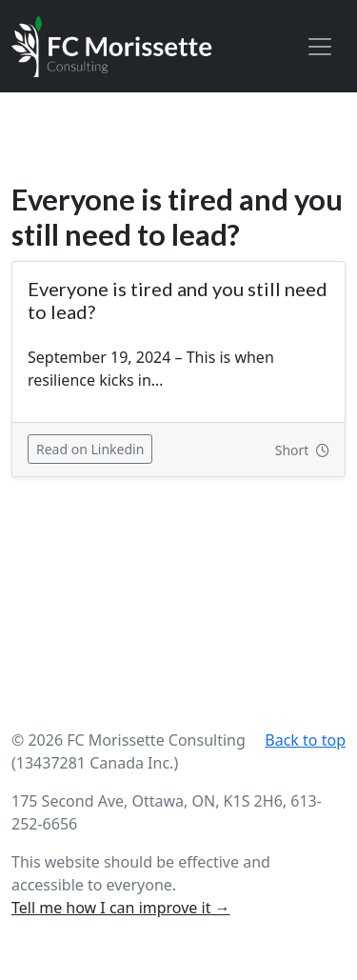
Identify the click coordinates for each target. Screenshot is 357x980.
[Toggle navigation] (320, 47)
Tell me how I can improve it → (121, 908)
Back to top (305, 740)
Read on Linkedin (94, 448)
